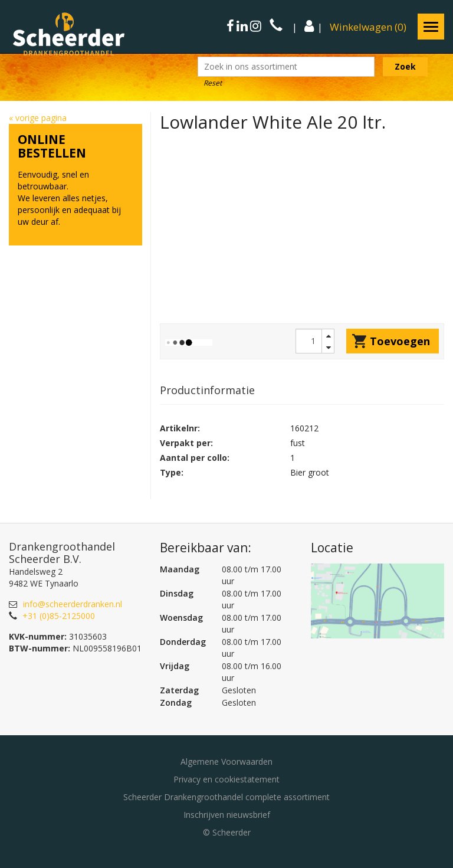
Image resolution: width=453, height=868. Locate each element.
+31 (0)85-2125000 (59, 616)
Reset (213, 83)
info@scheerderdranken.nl (73, 604)
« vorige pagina (38, 118)
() (368, 27)
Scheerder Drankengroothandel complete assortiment (226, 797)
